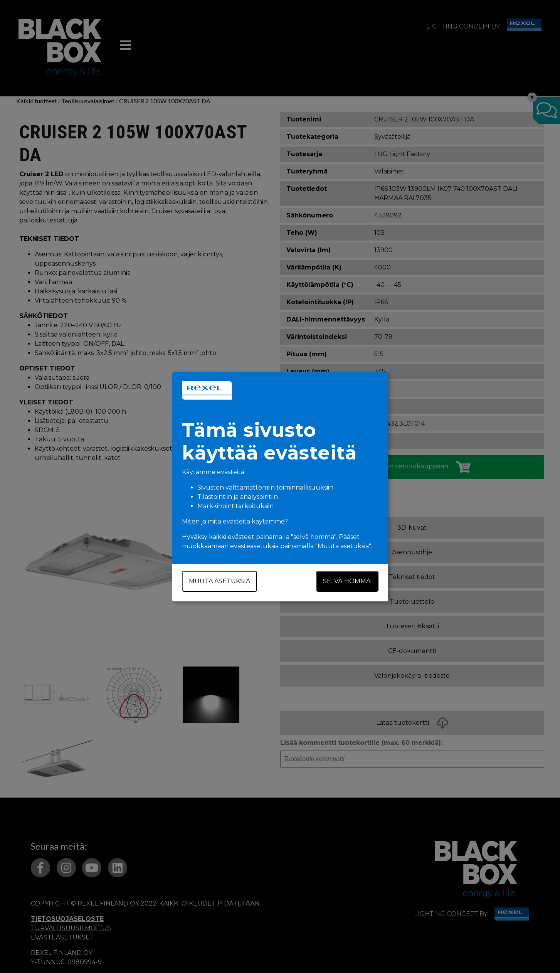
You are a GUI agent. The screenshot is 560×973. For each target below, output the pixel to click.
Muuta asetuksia (219, 581)
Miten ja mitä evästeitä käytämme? (235, 521)
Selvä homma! (347, 581)
